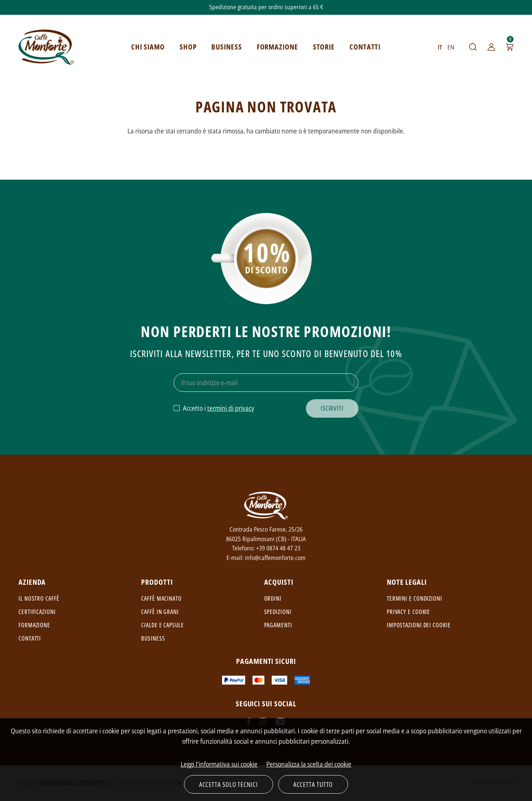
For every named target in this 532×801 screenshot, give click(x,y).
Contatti (30, 638)
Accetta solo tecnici (229, 784)
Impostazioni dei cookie (419, 625)
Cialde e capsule (162, 625)
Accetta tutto (313, 784)
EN (451, 47)
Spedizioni (278, 612)
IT (440, 47)
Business (153, 638)
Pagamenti (278, 625)
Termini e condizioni (415, 598)
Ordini (273, 598)
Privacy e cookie (408, 612)
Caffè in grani (160, 612)
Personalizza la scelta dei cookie (309, 764)
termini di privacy (231, 408)
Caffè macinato (161, 598)
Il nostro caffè (39, 598)
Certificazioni (37, 612)
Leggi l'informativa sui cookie (219, 764)
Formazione (34, 625)
